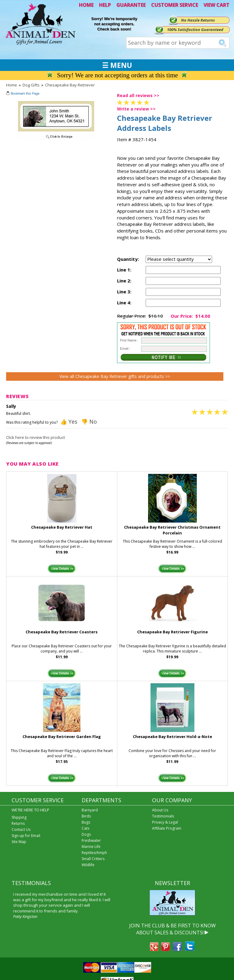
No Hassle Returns (198, 20)
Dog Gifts (31, 85)
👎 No (89, 422)
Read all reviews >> (138, 95)
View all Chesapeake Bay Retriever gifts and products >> (115, 376)
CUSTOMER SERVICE (175, 5)
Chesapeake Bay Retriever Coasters (62, 632)
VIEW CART (216, 5)
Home (12, 85)
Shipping (19, 817)
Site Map (19, 842)
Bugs (86, 822)
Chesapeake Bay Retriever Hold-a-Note (172, 737)
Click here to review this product (35, 437)
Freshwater (91, 840)
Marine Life (91, 847)
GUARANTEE (131, 5)
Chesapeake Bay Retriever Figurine (172, 632)
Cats (85, 828)
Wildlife (88, 865)
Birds (86, 816)
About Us (160, 810)
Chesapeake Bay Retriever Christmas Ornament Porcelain (172, 530)
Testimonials (163, 816)
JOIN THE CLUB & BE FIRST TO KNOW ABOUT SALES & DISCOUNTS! (172, 929)
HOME (86, 5)
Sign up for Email (26, 836)
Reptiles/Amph (94, 853)
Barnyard (90, 810)
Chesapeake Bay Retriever (70, 85)
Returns (18, 823)
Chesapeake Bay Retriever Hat (62, 527)
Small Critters (93, 859)
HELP (105, 5)
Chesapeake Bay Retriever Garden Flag (62, 737)
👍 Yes (69, 422)
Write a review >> (136, 109)
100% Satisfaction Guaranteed (195, 30)
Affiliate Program (167, 828)
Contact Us (21, 829)
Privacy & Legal (165, 822)
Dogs (86, 834)
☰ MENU (117, 65)
